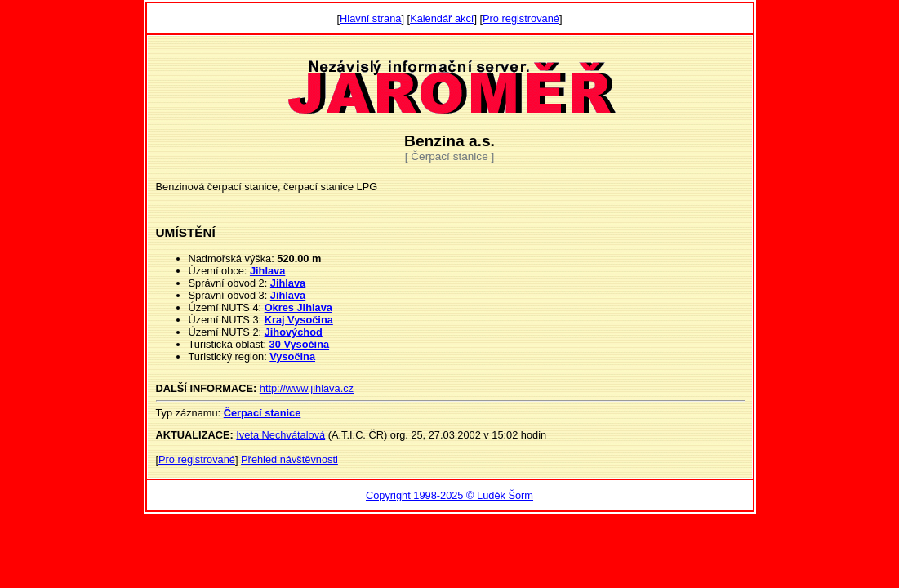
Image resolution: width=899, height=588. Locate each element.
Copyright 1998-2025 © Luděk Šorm (449, 495)
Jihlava (267, 271)
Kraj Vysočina (299, 320)
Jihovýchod (294, 332)
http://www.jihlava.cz (307, 388)
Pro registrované (521, 18)
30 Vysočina (300, 344)
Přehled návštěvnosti (289, 459)
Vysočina (292, 356)
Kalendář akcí (442, 18)
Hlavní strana (370, 18)
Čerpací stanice (263, 413)
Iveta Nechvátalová (280, 435)
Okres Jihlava (298, 307)
